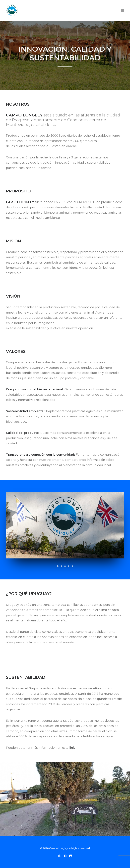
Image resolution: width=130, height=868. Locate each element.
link (72, 748)
